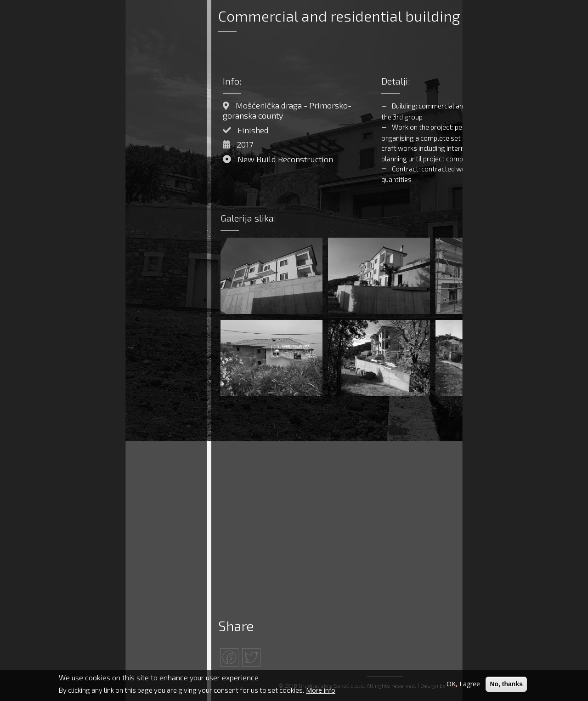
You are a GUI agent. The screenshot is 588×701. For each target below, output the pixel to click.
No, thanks (506, 684)
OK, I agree (463, 684)
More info (321, 691)
